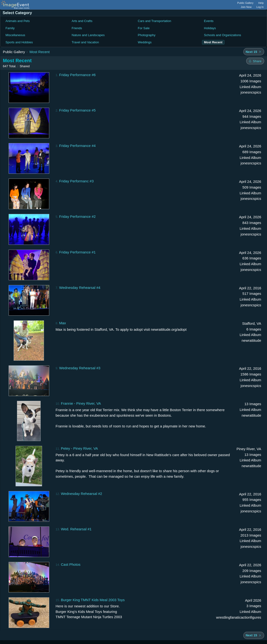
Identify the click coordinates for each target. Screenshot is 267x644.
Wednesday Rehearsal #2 (82, 494)
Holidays (210, 28)
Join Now (246, 7)
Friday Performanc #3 (76, 181)
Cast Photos (71, 564)
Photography (147, 35)
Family (10, 28)
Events (209, 21)
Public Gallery (245, 3)
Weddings (145, 42)
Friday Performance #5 (78, 110)
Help (261, 3)
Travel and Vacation (85, 42)
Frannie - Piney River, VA (81, 403)
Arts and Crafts (82, 21)
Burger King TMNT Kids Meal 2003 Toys (93, 600)
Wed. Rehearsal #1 (76, 529)
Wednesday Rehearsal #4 (80, 288)
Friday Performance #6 (78, 75)
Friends (77, 28)
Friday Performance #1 (78, 252)
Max (63, 323)
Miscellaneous (15, 35)
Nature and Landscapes (88, 35)
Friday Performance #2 (78, 216)
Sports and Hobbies (19, 42)
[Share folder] (255, 61)
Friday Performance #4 (78, 146)
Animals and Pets (18, 21)
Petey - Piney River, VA (79, 448)
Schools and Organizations (222, 35)
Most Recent (39, 52)
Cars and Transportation (155, 21)
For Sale (144, 28)
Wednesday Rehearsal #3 (80, 368)
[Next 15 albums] (254, 52)
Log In (260, 7)
